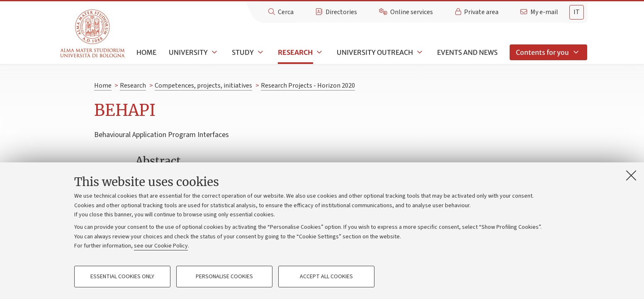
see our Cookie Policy (161, 246)
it (577, 12)
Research (295, 52)
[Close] (631, 175)
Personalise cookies (224, 277)
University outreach (375, 52)
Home (146, 52)
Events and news (467, 52)
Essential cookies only (122, 277)
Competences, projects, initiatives (203, 86)
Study (243, 52)
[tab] (577, 12)
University (188, 52)
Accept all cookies (326, 277)
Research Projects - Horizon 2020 (308, 86)
